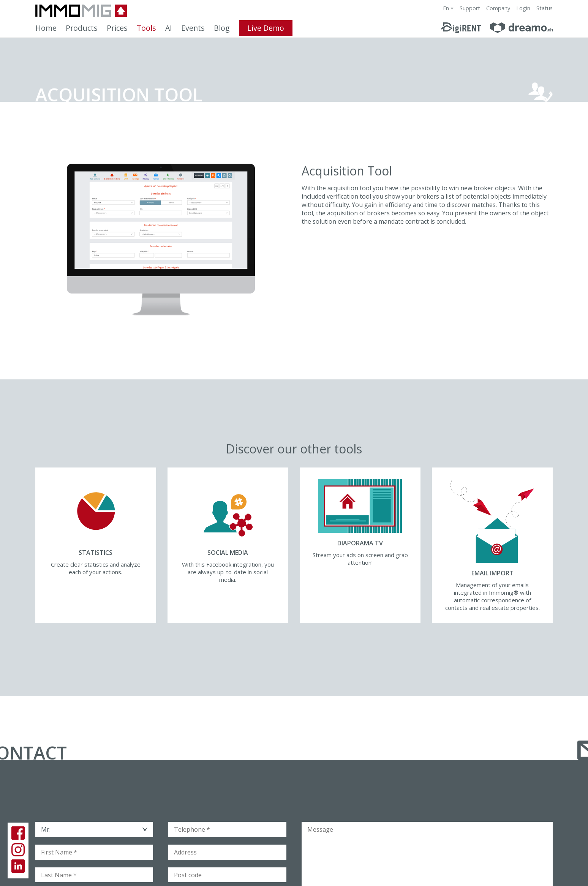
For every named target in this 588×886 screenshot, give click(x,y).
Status (545, 8)
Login (523, 8)
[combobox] (448, 8)
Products (82, 28)
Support (470, 8)
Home (46, 28)
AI (169, 28)
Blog (222, 28)
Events (193, 28)
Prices (117, 28)
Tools (146, 28)
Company (498, 8)
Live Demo (266, 28)
